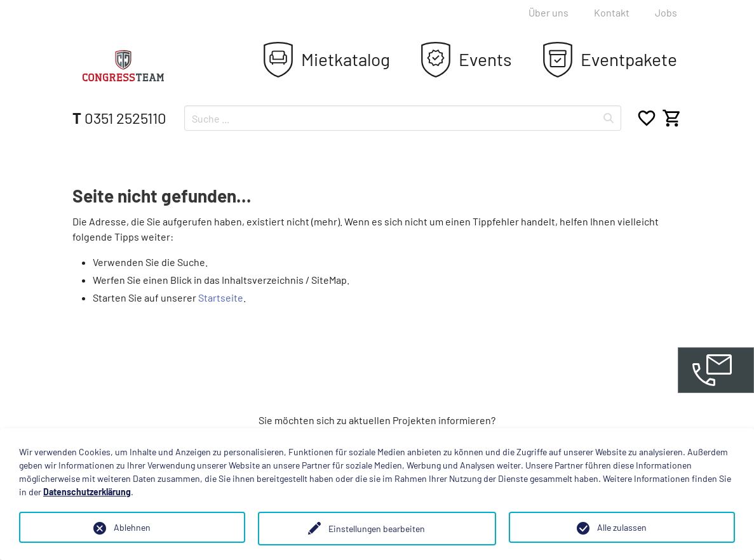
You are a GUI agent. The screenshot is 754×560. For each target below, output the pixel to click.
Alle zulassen (622, 527)
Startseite (221, 297)
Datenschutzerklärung (87, 492)
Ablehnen (132, 527)
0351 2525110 (119, 118)
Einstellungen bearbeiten (377, 529)
